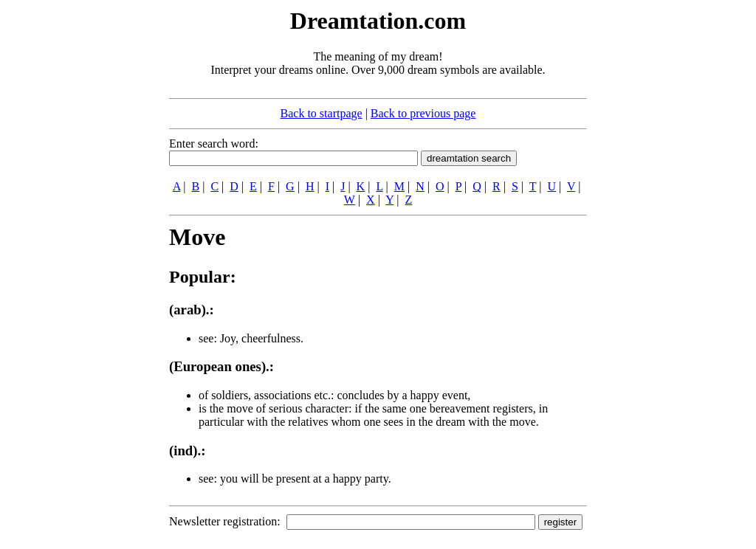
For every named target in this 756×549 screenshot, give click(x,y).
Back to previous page (423, 113)
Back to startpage (322, 113)
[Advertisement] (79, 227)
